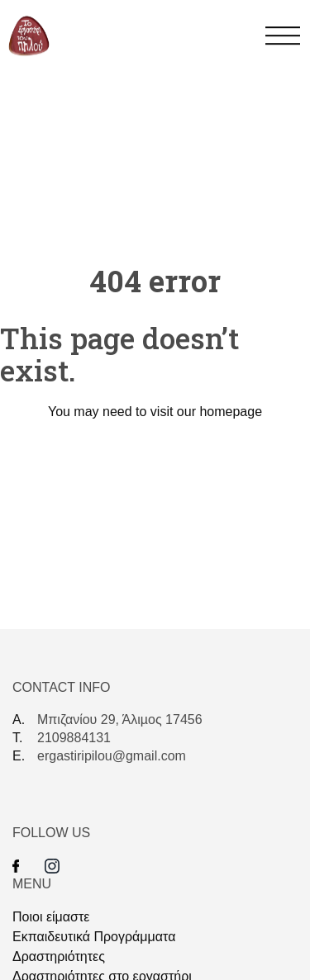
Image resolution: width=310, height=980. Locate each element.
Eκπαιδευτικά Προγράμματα (94, 937)
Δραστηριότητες (59, 956)
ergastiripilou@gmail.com (112, 756)
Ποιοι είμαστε (51, 917)
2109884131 (74, 738)
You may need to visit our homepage (155, 412)
